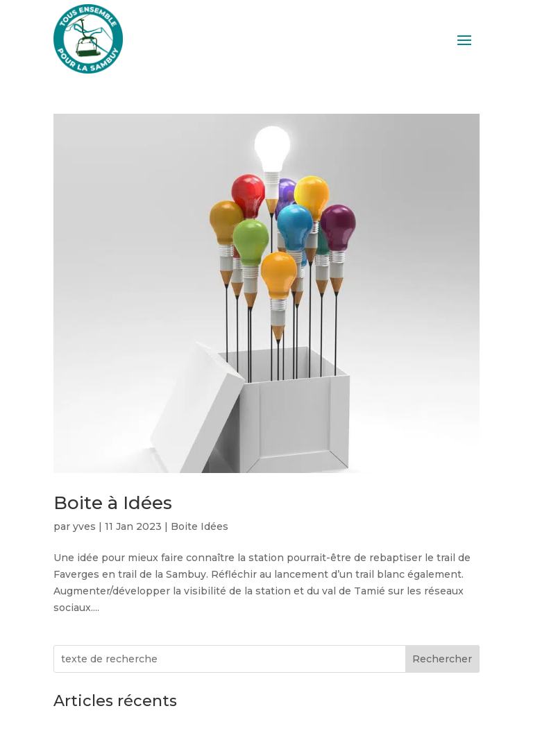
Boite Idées (200, 526)
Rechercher (442, 659)
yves (84, 526)
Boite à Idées (113, 503)
